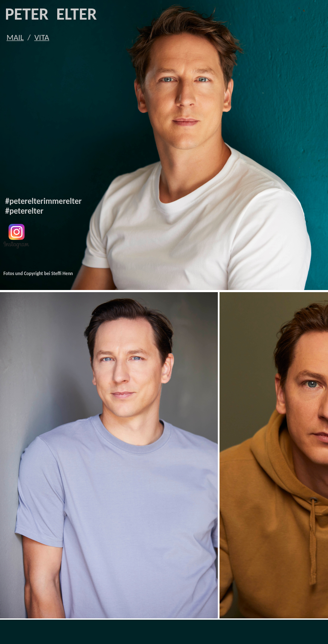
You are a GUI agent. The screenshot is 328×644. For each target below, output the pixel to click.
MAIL (15, 37)
